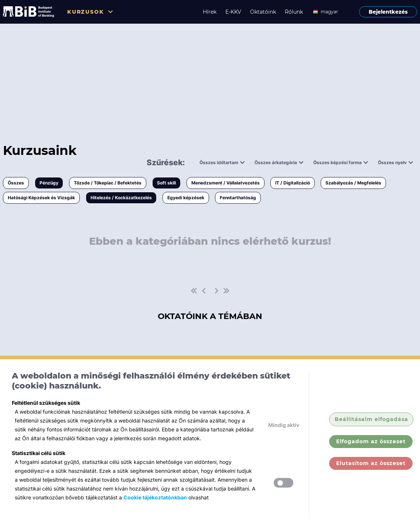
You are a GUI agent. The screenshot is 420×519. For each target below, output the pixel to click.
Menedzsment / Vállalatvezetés (226, 183)
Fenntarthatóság (238, 198)
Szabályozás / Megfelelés (353, 183)
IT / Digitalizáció (293, 183)
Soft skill (166, 183)
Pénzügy (49, 183)
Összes (16, 183)
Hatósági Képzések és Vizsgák (41, 198)
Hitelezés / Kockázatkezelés (121, 198)
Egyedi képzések (186, 198)
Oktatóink (263, 12)
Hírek (210, 12)
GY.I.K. (371, 512)
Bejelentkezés (388, 12)
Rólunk (294, 12)
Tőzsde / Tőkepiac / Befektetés (108, 183)
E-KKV (233, 12)
